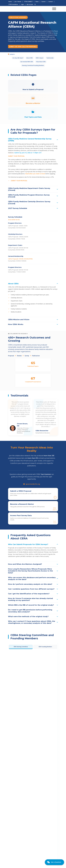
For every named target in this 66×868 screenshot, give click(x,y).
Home (10, 2)
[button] (33, 140)
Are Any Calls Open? (18, 58)
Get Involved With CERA (27, 62)
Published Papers (33, 366)
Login (22, 4)
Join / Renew (18, 2)
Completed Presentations (33, 382)
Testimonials (50, 58)
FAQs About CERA (41, 62)
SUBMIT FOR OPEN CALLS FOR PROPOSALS (23, 47)
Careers (43, 2)
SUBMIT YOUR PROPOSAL (16, 156)
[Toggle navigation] (54, 9)
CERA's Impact (40, 58)
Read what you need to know (35, 174)
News (37, 2)
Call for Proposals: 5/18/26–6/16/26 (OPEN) (20, 259)
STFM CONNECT (28, 2)
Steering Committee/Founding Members (33, 65)
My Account (30, 4)
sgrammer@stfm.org (32, 484)
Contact (51, 2)
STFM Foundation (13, 4)
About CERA (30, 58)
